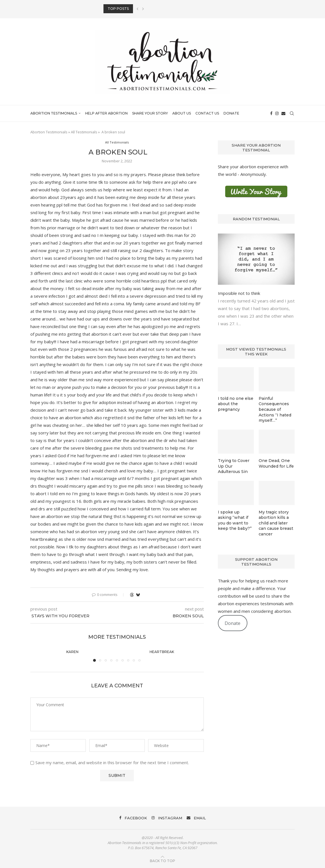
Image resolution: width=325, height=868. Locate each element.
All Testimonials (84, 132)
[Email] (283, 113)
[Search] (292, 113)
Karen (72, 652)
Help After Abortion (106, 113)
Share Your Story (150, 113)
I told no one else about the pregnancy (236, 404)
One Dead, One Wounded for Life (276, 463)
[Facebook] (271, 113)
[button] (137, 9)
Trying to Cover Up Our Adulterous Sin (234, 466)
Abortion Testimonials (54, 113)
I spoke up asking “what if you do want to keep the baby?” (235, 520)
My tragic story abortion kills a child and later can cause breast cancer (276, 523)
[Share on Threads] (132, 595)
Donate (231, 113)
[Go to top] (162, 860)
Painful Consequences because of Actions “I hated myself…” (275, 409)
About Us (182, 113)
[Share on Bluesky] (138, 595)
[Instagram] (277, 113)
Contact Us (207, 113)
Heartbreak (162, 652)
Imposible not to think (239, 293)
